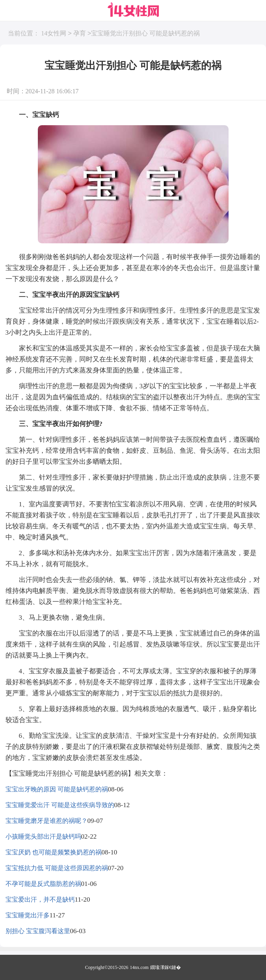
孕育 (80, 34)
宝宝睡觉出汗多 (28, 915)
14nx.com (140, 967)
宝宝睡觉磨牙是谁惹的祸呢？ (47, 821)
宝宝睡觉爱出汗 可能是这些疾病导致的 (60, 805)
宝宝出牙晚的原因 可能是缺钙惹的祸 (57, 789)
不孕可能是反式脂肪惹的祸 (43, 884)
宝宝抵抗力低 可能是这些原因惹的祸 (57, 868)
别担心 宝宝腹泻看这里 (38, 931)
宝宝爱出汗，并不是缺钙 (40, 899)
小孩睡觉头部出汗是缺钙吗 (43, 836)
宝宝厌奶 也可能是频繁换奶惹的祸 (54, 852)
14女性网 (54, 34)
